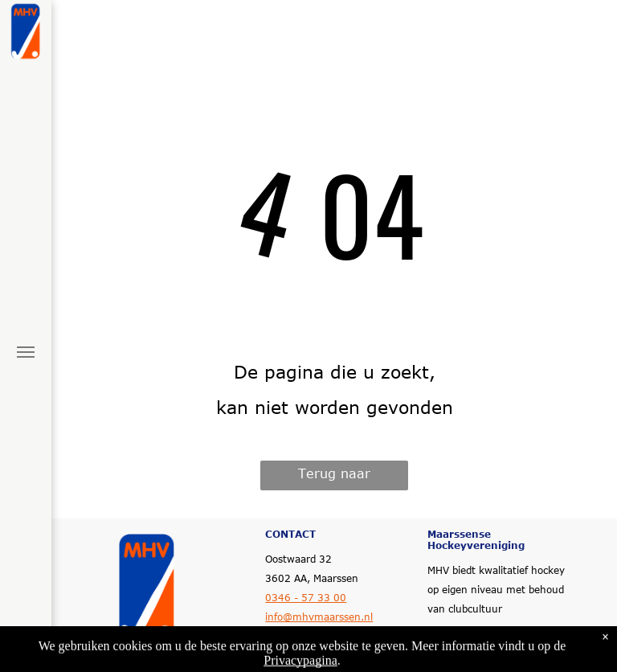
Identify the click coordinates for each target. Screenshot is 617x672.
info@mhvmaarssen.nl (319, 617)
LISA (528, 661)
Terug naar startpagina (335, 478)
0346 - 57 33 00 (306, 597)
